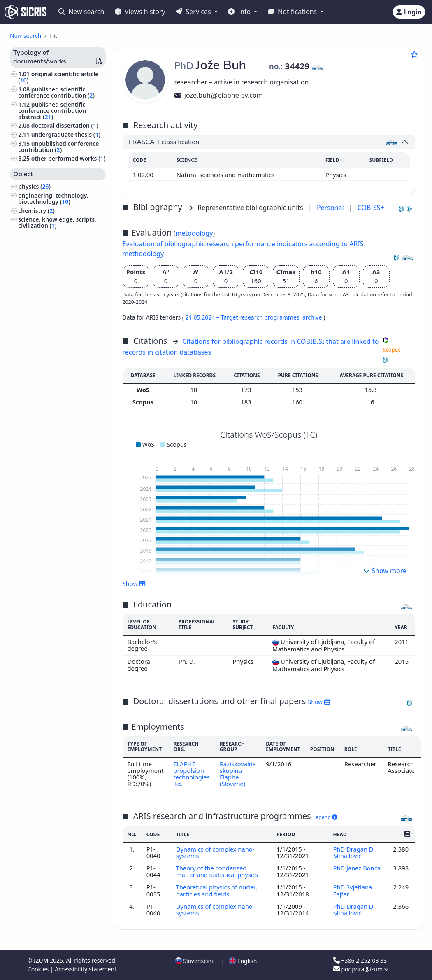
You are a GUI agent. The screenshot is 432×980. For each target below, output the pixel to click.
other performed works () (68, 158)
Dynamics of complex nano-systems (216, 852)
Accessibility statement (86, 969)
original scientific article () (58, 77)
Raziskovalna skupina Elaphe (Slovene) (238, 774)
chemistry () (36, 211)
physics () (34, 186)
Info (240, 12)
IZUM (42, 960)
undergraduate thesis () (66, 134)
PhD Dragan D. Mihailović (354, 852)
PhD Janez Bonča (357, 868)
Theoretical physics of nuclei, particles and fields (217, 890)
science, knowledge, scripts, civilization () (57, 222)
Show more (385, 571)
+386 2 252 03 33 (360, 960)
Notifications (293, 12)
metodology (194, 233)
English (243, 961)
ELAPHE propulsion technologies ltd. (192, 774)
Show (134, 583)
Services (194, 12)
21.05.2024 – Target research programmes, (244, 317)
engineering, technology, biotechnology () (53, 198)
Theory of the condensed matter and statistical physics (218, 871)
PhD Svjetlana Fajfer (352, 890)
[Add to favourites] (414, 54)
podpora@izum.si (361, 969)
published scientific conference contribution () (56, 92)
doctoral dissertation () (65, 125)
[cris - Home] (26, 12)
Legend (325, 817)
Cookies (39, 969)
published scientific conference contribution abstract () (52, 111)
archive (313, 317)
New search (81, 12)
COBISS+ (371, 208)
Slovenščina (195, 961)
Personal (331, 208)
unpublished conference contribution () (58, 147)
